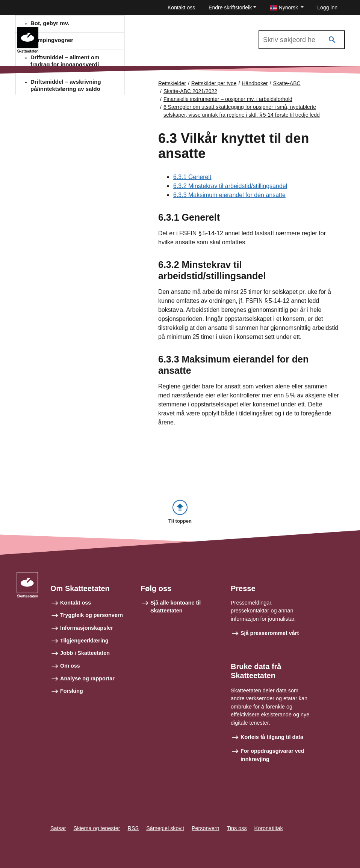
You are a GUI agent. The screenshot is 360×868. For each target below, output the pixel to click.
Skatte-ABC (287, 83)
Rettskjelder (172, 83)
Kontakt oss (181, 8)
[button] (287, 8)
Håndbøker (255, 83)
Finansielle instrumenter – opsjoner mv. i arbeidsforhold (228, 99)
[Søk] (332, 40)
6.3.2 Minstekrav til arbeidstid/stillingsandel (230, 186)
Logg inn (327, 8)
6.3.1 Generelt (192, 177)
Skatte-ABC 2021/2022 (78, 30)
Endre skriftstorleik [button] (230, 8)
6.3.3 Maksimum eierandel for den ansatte (229, 195)
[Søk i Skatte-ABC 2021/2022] (302, 40)
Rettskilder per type (214, 83)
